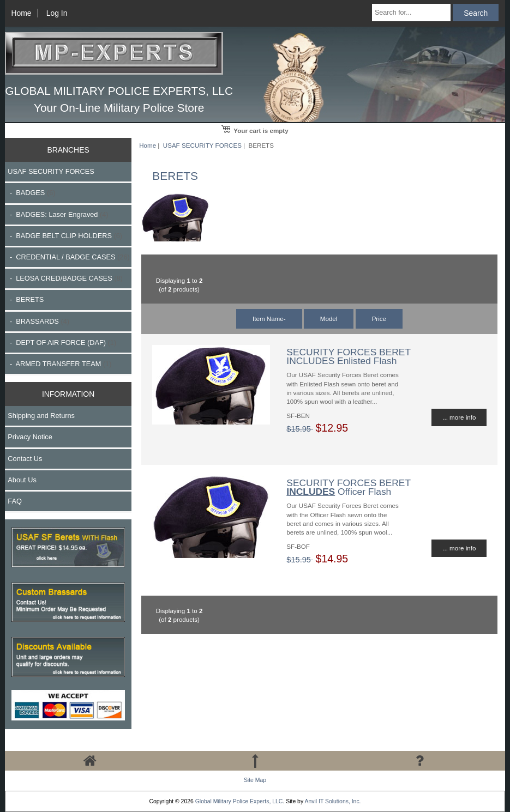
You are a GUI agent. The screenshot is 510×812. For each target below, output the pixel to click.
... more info (459, 417)
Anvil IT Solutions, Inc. (332, 801)
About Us (22, 480)
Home (21, 13)
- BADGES (31, 193)
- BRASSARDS (38, 321)
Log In (57, 13)
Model (329, 319)
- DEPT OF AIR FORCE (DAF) (62, 343)
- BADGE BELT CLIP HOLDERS (65, 236)
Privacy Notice (30, 437)
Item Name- (269, 319)
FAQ (15, 501)
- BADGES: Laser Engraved (58, 214)
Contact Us (25, 459)
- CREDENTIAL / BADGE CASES (68, 257)
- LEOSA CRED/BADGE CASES (65, 278)
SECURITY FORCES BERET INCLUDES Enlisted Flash (348, 356)
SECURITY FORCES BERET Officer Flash (348, 487)
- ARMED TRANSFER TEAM (59, 364)
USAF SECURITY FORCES (202, 145)
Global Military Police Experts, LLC (239, 801)
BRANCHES (68, 150)
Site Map (255, 780)
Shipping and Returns (41, 416)
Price (379, 319)
